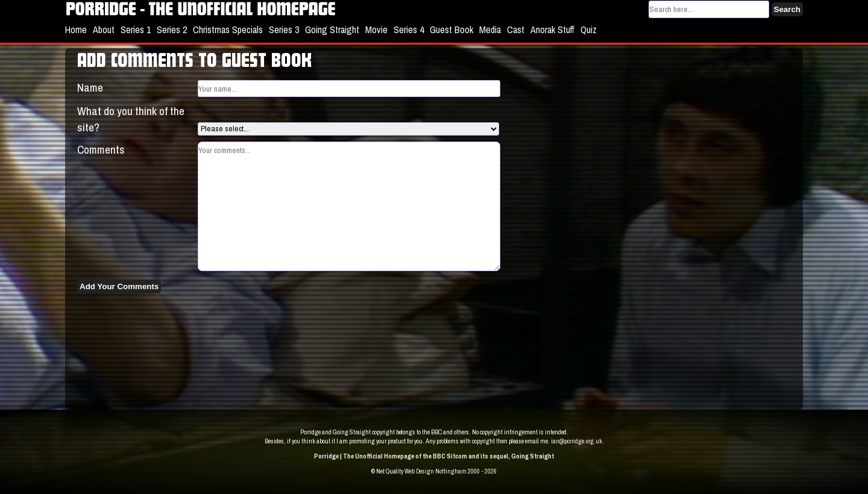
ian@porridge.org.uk (577, 441)
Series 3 (284, 30)
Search (787, 9)
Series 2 (172, 30)
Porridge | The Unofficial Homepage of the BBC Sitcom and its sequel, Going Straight (434, 456)
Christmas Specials (228, 30)
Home (76, 30)
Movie (376, 30)
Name (90, 87)
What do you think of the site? (131, 119)
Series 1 (136, 30)
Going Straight (332, 30)
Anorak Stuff (552, 30)
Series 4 (409, 30)
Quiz (589, 30)
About (104, 30)
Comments (101, 149)
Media (490, 30)
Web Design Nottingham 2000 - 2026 (451, 471)
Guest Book (451, 30)
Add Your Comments (119, 286)
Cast (516, 30)
